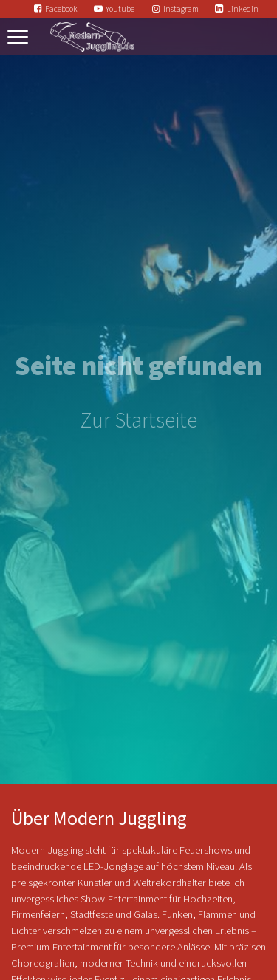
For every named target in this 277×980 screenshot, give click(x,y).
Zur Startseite (139, 421)
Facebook (61, 9)
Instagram (181, 9)
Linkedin (243, 9)
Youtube (120, 9)
